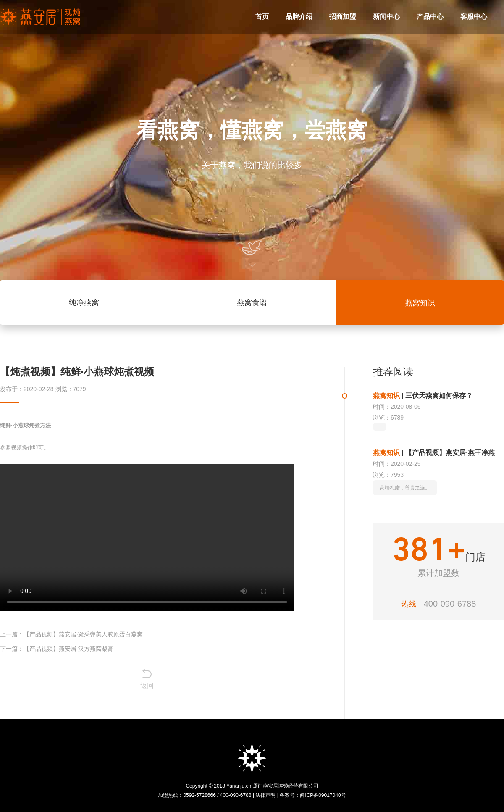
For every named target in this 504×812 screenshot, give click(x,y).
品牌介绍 (299, 17)
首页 (262, 17)
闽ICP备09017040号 (323, 795)
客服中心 (474, 17)
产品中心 (430, 17)
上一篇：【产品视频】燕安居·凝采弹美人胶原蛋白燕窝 (71, 634)
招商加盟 (343, 17)
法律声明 (265, 795)
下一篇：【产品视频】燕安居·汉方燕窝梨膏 (57, 649)
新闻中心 (386, 17)
